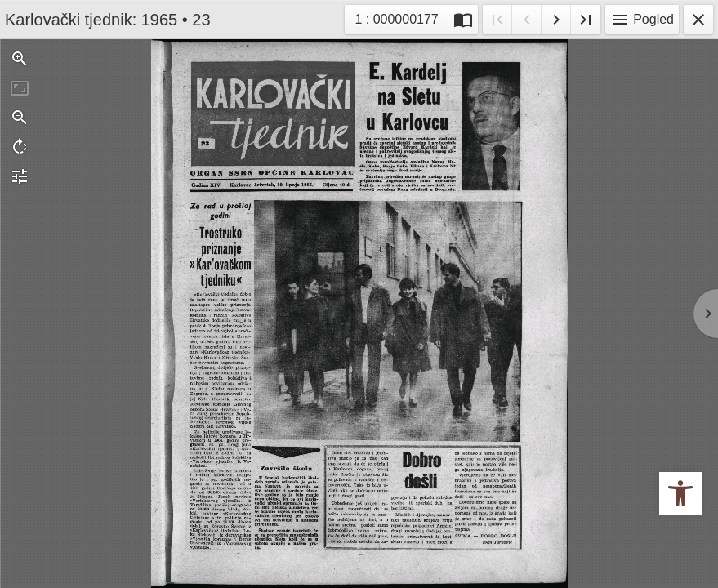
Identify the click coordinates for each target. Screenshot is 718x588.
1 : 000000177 (401, 18)
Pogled (642, 20)
